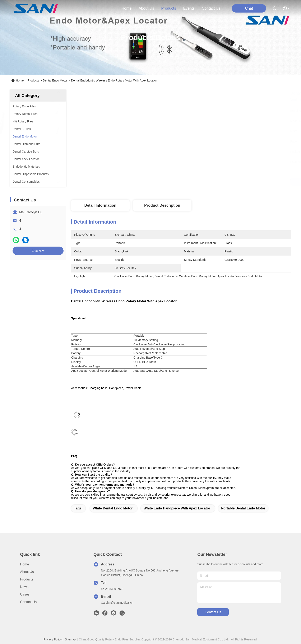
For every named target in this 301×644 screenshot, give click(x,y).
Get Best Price (218, 182)
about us (146, 8)
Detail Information (100, 205)
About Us (27, 572)
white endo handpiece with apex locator (177, 508)
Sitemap (70, 639)
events (189, 8)
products (169, 8)
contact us (211, 8)
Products (33, 80)
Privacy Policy (53, 639)
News (24, 587)
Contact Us (28, 602)
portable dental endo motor (243, 508)
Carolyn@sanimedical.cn (117, 603)
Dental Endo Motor (55, 80)
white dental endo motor (113, 508)
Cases (25, 594)
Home (126, 8)
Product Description (162, 205)
